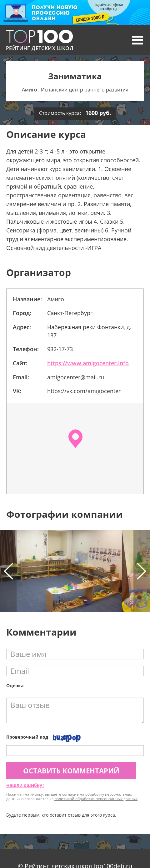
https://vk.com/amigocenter (84, 391)
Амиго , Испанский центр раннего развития (75, 90)
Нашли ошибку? (25, 785)
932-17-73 (60, 349)
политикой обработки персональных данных (96, 799)
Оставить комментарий (71, 771)
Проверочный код (27, 737)
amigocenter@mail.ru (76, 377)
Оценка (15, 686)
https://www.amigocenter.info (88, 363)
